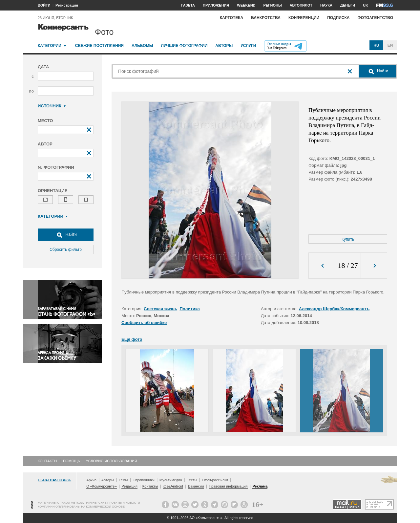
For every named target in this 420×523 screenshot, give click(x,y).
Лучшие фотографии (184, 46)
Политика (189, 309)
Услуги (248, 46)
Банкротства (266, 18)
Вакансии (196, 486)
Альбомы (142, 46)
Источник (52, 106)
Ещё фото (132, 339)
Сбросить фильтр (66, 250)
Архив (91, 480)
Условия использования (112, 461)
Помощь (72, 461)
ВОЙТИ (44, 5)
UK (366, 5)
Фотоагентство (375, 18)
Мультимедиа (171, 480)
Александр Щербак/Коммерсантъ (334, 309)
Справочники (144, 480)
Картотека (232, 18)
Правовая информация (228, 486)
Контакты (47, 461)
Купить (348, 239)
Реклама (260, 486)
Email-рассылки (215, 480)
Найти (66, 235)
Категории (50, 46)
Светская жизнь (160, 309)
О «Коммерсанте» (101, 486)
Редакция (129, 486)
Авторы (224, 46)
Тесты (192, 480)
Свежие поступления (99, 46)
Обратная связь (54, 480)
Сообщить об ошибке (144, 323)
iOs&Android (173, 486)
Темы (123, 480)
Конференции (304, 18)
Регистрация (67, 5)
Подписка (338, 18)
